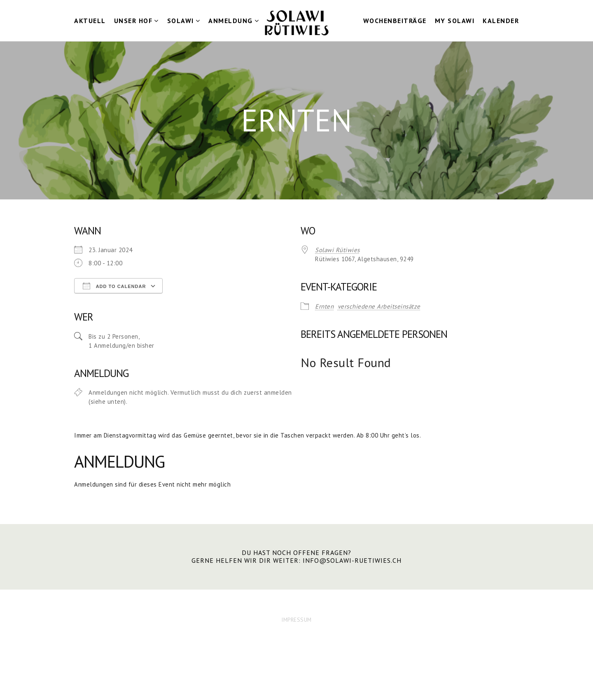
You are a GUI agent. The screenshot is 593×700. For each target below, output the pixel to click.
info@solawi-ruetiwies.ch (352, 560)
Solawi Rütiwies (337, 250)
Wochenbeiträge (395, 21)
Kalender (501, 21)
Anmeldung (231, 21)
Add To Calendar (114, 286)
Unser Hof (133, 21)
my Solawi (455, 21)
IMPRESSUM (296, 620)
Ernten (324, 306)
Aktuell (90, 21)
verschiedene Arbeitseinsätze (379, 306)
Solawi (181, 21)
